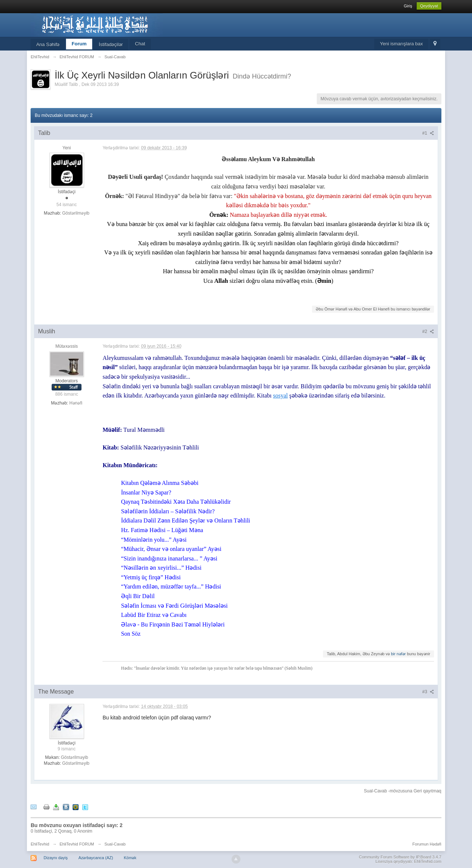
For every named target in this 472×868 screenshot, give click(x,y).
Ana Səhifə (48, 44)
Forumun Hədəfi (427, 844)
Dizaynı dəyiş (55, 858)
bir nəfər (398, 654)
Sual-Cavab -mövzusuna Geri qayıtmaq (403, 791)
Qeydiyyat (429, 6)
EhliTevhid (40, 844)
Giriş (408, 6)
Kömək (130, 858)
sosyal (280, 395)
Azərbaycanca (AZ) (96, 858)
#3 (428, 692)
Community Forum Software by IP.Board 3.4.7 (400, 857)
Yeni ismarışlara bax (401, 44)
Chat (140, 44)
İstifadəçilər (111, 44)
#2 (428, 331)
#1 (428, 133)
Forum (79, 44)
